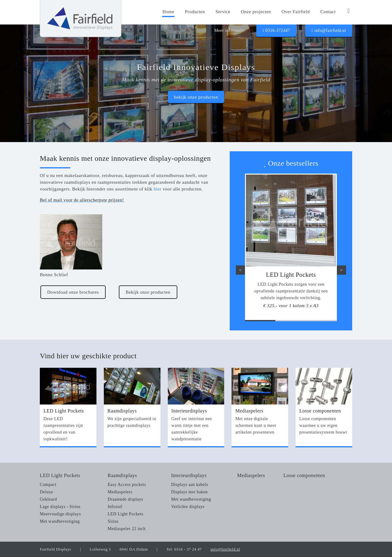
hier (158, 189)
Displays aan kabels (190, 485)
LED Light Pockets (60, 475)
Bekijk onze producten (148, 292)
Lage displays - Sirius (60, 507)
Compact (48, 485)
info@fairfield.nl (329, 30)
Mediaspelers (120, 492)
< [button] (241, 270)
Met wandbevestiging (60, 521)
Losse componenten (304, 475)
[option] (291, 244)
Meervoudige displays (60, 514)
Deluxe (46, 492)
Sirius (113, 521)
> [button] (342, 270)
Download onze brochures (73, 292)
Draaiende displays (126, 499)
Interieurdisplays (189, 475)
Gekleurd (48, 499)
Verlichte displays (188, 507)
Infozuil (115, 507)
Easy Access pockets (127, 485)
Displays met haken (189, 492)
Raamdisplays (123, 475)
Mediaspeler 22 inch (127, 529)
